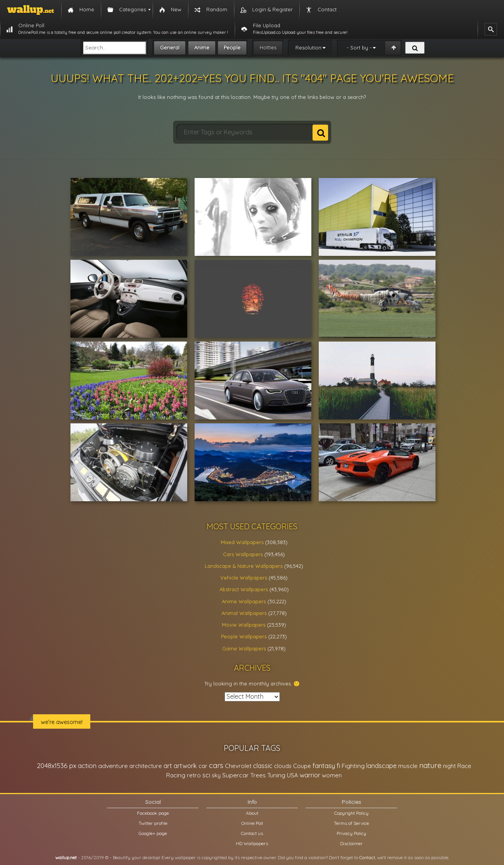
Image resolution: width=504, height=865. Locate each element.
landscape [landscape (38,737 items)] (381, 766)
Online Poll (252, 823)
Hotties (268, 48)
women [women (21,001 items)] (332, 775)
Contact (367, 857)
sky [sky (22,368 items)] (216, 775)
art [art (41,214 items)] (168, 765)
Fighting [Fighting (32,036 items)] (353, 766)
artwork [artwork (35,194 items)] (185, 766)
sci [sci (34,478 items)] (206, 775)
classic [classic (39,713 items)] (263, 765)
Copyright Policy (351, 813)
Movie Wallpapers (244, 625)
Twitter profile (153, 823)
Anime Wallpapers (244, 601)
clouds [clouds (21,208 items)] (283, 766)
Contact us (252, 833)
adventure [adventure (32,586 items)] (113, 766)
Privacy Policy (351, 833)
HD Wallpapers (252, 843)
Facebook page (153, 813)
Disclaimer (351, 843)
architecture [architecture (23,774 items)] (146, 766)
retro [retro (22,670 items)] (194, 775)
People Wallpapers (244, 636)
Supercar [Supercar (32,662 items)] (235, 775)
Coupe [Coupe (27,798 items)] (302, 766)
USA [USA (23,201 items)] (292, 775)
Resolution (308, 48)
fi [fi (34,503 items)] (338, 766)
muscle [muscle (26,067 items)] (408, 766)
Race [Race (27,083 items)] (464, 766)
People (232, 48)
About (252, 813)
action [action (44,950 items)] (87, 765)
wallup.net (66, 857)
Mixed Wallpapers (242, 542)
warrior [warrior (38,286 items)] (310, 775)
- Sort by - (359, 48)
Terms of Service (351, 823)
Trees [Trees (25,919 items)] (258, 775)
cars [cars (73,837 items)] (216, 765)
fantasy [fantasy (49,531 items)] (324, 765)
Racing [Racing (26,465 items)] (176, 775)
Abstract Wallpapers (244, 589)
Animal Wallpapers (244, 613)
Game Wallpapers (244, 648)
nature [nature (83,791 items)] (430, 765)
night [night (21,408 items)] (449, 766)
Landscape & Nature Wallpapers (244, 566)
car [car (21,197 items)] (203, 766)
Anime (202, 48)
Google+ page (153, 833)
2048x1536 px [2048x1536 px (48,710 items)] (57, 765)
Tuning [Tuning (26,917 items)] (276, 775)
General (170, 48)
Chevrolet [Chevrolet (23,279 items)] (238, 766)
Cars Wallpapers (243, 554)
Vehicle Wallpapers (244, 578)
